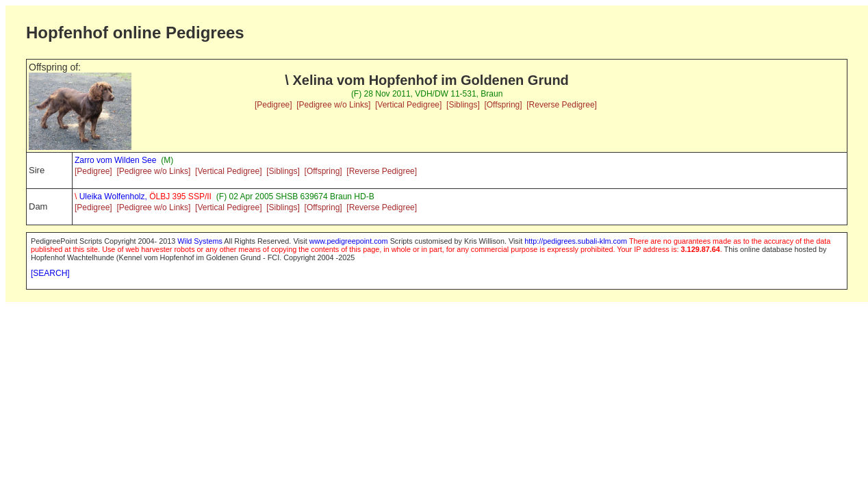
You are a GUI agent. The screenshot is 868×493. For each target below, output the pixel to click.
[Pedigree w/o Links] (333, 105)
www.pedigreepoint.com (349, 241)
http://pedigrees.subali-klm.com (576, 241)
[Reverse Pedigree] (562, 105)
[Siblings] (463, 105)
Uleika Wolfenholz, (143, 197)
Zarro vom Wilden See (115, 160)
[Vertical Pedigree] (408, 105)
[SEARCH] (50, 273)
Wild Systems (200, 241)
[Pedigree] (273, 105)
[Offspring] (503, 105)
